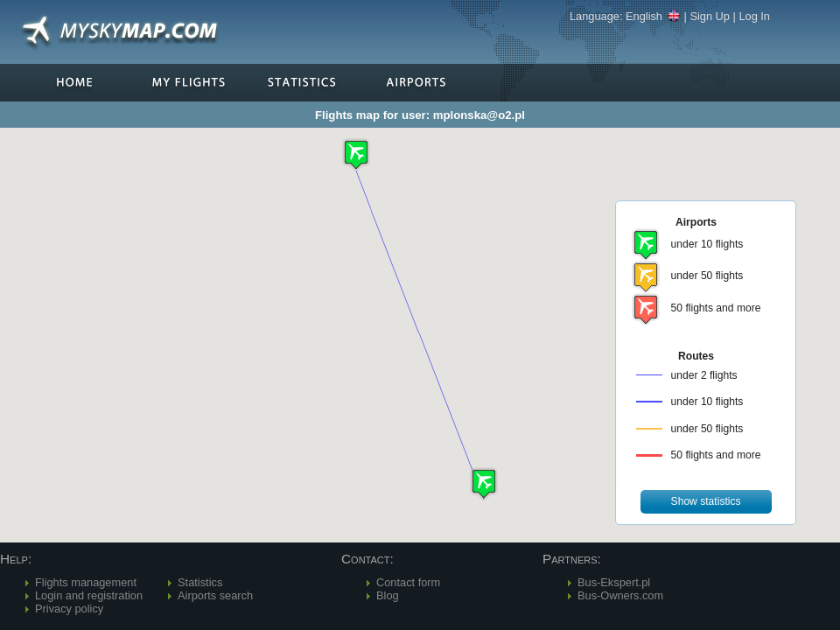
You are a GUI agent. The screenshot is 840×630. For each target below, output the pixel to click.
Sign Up (710, 16)
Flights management (86, 582)
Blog (388, 595)
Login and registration (89, 595)
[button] (484, 483)
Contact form (408, 582)
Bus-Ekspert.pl (614, 582)
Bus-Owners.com (620, 595)
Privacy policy (69, 609)
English (653, 16)
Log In (754, 16)
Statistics (200, 582)
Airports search (215, 595)
